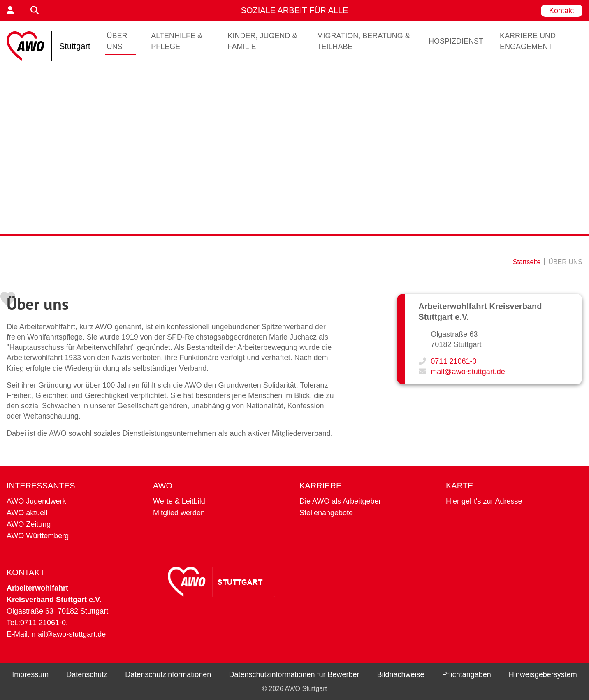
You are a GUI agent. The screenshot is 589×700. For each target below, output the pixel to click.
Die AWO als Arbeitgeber (340, 501)
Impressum (30, 674)
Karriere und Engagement (528, 41)
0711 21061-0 (453, 361)
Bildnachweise (401, 674)
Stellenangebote (326, 513)
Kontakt (562, 11)
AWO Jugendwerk (36, 501)
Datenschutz (87, 674)
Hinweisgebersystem (543, 674)
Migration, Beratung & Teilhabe (363, 41)
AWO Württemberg (38, 536)
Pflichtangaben (467, 674)
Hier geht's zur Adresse (484, 501)
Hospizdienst (456, 41)
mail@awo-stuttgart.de (468, 372)
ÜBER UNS (117, 41)
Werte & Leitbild (179, 501)
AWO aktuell (27, 513)
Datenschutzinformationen (168, 674)
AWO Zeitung (29, 524)
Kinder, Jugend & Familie (263, 41)
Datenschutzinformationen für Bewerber (294, 674)
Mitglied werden (179, 513)
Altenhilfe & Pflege (177, 41)
